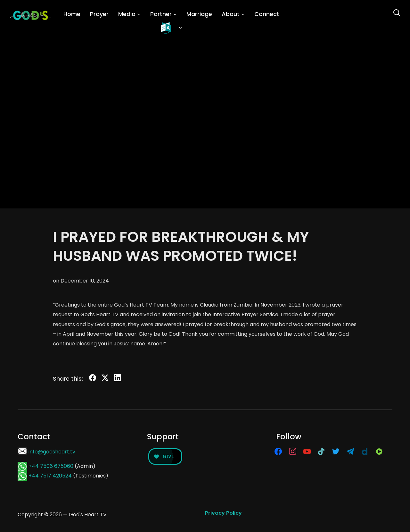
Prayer (99, 14)
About (231, 14)
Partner (161, 14)
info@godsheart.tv (52, 452)
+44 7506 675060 (51, 466)
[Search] (397, 12)
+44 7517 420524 (50, 476)
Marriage (199, 14)
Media (127, 14)
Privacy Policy (223, 513)
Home (72, 14)
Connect (267, 14)
